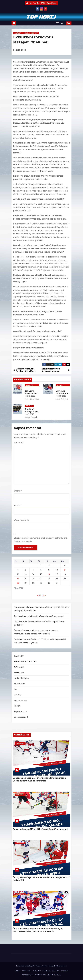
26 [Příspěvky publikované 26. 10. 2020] (18, 583)
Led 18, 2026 (61, 396)
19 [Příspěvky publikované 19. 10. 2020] (18, 579)
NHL (16, 689)
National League (21, 678)
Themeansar (61, 966)
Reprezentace (21, 711)
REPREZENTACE (28, 975)
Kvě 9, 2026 (30, 396)
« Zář (39, 596)
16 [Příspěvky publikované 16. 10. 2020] (49, 574)
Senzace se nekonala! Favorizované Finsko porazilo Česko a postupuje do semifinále (39, 779)
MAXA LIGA (19, 673)
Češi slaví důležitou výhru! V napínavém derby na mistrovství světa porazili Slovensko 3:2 (38, 930)
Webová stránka (22, 520)
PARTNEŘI (65, 971)
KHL (53, 971)
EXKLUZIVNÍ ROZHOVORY (31, 33)
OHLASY (18, 695)
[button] (62, 23)
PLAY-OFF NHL (20, 700)
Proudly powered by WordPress (29, 966)
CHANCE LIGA (26, 971)
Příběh (17, 706)
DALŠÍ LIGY (18, 33)
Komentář (19, 443)
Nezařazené (19, 684)
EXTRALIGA (19, 667)
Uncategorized (21, 717)
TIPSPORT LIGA (41, 975)
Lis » (44, 596)
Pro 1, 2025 (30, 414)
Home (17, 971)
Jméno (18, 491)
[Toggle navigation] (57, 23)
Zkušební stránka (54, 975)
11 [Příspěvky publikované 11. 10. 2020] (65, 570)
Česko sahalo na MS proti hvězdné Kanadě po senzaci (39, 616)
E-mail (18, 505)
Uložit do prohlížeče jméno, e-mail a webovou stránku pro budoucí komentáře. (40, 540)
